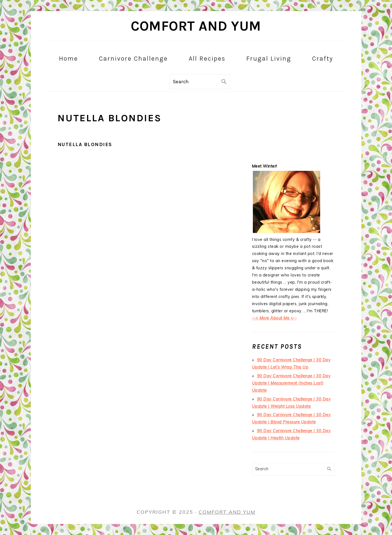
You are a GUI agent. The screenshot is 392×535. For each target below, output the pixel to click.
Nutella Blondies (85, 144)
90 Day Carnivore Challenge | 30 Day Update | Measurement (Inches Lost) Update (291, 383)
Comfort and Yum (196, 26)
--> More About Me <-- (275, 318)
